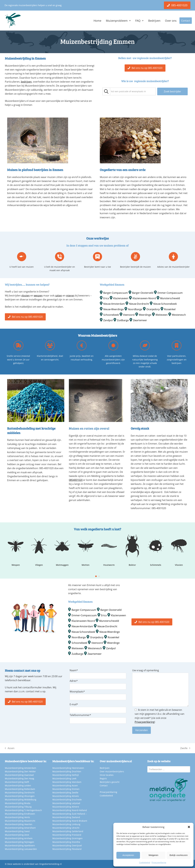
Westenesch (179, 315)
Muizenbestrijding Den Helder (20, 771)
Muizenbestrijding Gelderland (68, 831)
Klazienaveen (121, 298)
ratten (58, 296)
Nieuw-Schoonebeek (165, 304)
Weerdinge (145, 315)
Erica (106, 298)
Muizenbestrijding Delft (17, 782)
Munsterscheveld (170, 298)
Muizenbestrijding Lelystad (66, 803)
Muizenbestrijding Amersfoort (20, 828)
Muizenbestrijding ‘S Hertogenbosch (23, 810)
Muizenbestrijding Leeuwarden (21, 849)
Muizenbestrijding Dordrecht (20, 793)
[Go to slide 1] (96, 576)
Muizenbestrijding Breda (18, 803)
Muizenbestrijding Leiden (18, 785)
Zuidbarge (123, 320)
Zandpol (108, 320)
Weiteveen (162, 315)
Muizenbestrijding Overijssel (67, 845)
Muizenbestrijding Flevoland (67, 849)
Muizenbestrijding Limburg (66, 824)
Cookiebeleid (145, 862)
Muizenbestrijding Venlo (17, 817)
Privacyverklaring (159, 862)
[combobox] (133, 91)
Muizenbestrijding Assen (65, 785)
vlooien (26, 296)
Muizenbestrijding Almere (66, 807)
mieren (70, 296)
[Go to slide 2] (99, 576)
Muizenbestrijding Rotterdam (20, 789)
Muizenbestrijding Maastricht (20, 821)
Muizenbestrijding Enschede (67, 800)
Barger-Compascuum (116, 293)
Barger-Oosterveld (143, 293)
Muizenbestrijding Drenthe (66, 842)
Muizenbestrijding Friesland (67, 835)
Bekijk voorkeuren (179, 855)
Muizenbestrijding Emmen (66, 789)
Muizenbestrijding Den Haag (19, 778)
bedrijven (26, 82)
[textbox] (128, 92)
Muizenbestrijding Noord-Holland (70, 810)
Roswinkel (170, 309)
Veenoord (129, 315)
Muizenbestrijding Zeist (17, 835)
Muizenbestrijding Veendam (67, 782)
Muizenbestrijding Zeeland (66, 817)
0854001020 (76, 480)
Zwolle (185, 748)
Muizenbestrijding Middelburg (21, 800)
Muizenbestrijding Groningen (67, 838)
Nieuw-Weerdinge (113, 309)
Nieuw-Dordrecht (139, 304)
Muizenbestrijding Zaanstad (19, 775)
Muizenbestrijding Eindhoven (20, 814)
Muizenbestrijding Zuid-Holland (69, 814)
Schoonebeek (111, 315)
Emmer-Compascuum (170, 293)
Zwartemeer (140, 320)
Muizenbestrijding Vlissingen (20, 796)
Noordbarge (135, 309)
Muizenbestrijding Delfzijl (66, 775)
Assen (10, 748)
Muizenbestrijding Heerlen (19, 824)
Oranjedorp (153, 309)
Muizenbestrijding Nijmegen (19, 842)
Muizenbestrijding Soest (17, 831)
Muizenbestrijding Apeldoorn (20, 845)
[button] (189, 827)
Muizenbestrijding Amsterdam (20, 768)
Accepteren (128, 855)
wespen (38, 296)
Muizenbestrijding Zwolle (65, 793)
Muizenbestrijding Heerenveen (68, 768)
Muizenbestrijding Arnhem (19, 838)
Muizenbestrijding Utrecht (66, 828)
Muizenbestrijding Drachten (67, 771)
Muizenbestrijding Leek (64, 778)
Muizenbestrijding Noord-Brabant (70, 821)
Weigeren (153, 855)
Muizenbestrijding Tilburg (18, 807)
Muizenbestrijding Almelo (66, 796)
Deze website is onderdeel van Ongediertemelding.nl (35, 864)
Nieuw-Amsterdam (114, 304)
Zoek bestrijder (172, 91)
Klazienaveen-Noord (144, 298)
